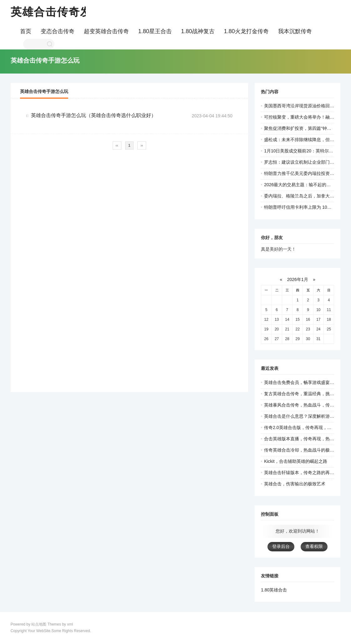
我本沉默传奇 (295, 31)
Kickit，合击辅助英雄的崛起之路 (295, 461)
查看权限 (314, 546)
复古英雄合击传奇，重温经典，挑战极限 (303, 394)
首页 (26, 31)
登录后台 (281, 546)
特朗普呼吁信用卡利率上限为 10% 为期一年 (307, 207)
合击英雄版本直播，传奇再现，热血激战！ (306, 439)
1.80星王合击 (155, 31)
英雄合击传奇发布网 (63, 12)
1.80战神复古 (198, 31)
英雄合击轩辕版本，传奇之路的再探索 (301, 473)
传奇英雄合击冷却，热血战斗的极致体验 (303, 450)
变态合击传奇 (58, 31)
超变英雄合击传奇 (106, 31)
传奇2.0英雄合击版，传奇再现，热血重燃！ (306, 427)
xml (70, 624)
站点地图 (39, 624)
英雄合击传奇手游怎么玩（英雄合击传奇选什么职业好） (94, 115)
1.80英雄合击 (274, 590)
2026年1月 (298, 279)
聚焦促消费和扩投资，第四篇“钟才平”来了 (305, 128)
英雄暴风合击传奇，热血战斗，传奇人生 (303, 405)
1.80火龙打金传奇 (246, 31)
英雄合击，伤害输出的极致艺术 (295, 484)
